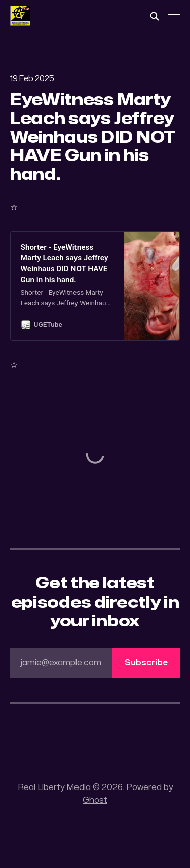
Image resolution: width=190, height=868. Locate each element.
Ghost (95, 800)
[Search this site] (155, 16)
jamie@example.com (100, 663)
